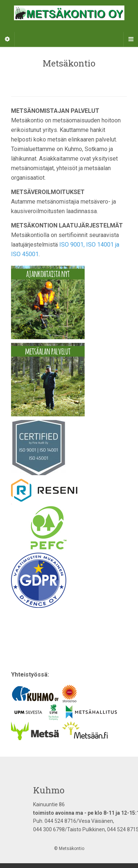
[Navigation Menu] (131, 39)
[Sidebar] (7, 39)
